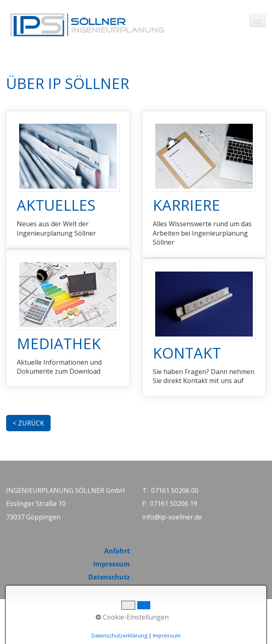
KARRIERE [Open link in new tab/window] (204, 184)
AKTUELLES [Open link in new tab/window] (68, 179)
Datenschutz (109, 577)
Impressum (111, 564)
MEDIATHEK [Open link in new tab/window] (68, 318)
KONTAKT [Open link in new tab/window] (204, 327)
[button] (28, 423)
